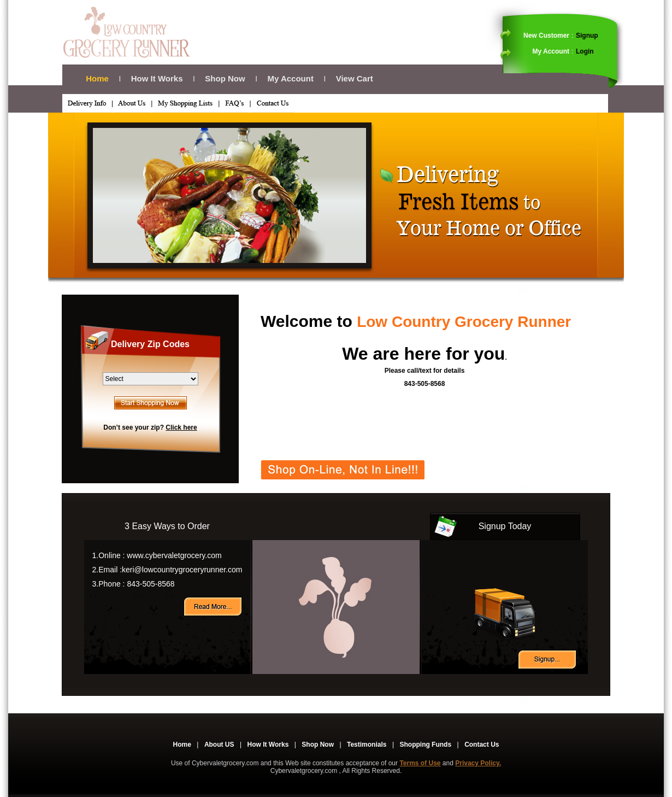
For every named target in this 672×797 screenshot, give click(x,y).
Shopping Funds (425, 745)
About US (219, 745)
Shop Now (225, 78)
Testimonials (367, 745)
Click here (181, 427)
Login (585, 51)
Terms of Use (420, 763)
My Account (290, 78)
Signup (587, 36)
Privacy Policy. (478, 763)
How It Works (157, 78)
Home (97, 78)
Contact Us (482, 745)
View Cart (355, 78)
